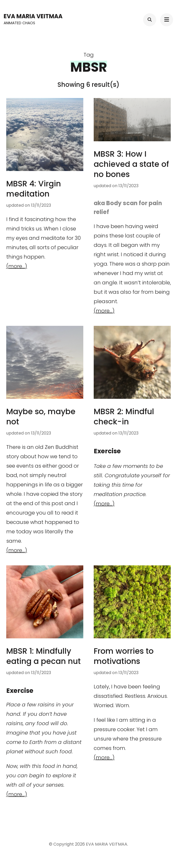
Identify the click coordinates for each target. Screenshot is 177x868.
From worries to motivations (124, 656)
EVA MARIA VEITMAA (33, 16)
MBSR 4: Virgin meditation (34, 189)
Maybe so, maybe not (41, 417)
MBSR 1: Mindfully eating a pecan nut (43, 656)
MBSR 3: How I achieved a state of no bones (131, 164)
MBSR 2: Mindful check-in (124, 417)
